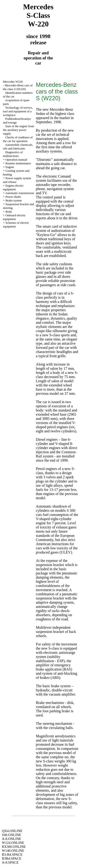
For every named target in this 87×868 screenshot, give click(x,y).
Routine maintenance (18, 163)
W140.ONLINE (13, 851)
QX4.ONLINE (12, 831)
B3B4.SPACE (12, 858)
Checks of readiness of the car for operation (18, 139)
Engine (10, 167)
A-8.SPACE (10, 862)
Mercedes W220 (13, 82)
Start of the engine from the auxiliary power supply (19, 130)
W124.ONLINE (13, 843)
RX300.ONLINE (14, 847)
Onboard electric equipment (14, 217)
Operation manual (16, 160)
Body (9, 212)
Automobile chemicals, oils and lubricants (18, 147)
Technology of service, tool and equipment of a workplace (18, 111)
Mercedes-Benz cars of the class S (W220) (18, 87)
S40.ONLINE (11, 835)
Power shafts (13, 197)
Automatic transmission (20, 193)
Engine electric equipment (13, 187)
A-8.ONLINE (11, 839)
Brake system (13, 200)
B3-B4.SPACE (12, 855)
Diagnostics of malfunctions (13, 154)
